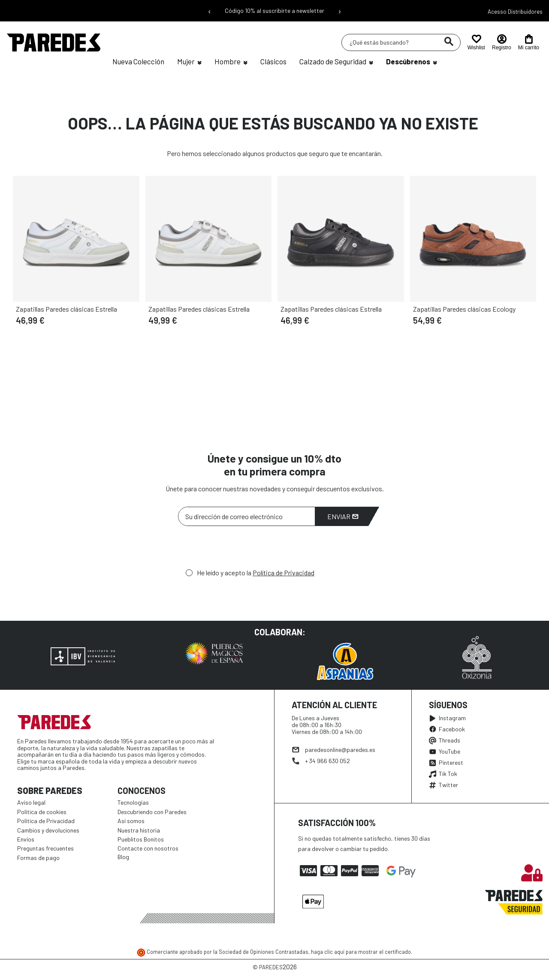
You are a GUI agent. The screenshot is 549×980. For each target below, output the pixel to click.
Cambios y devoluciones (48, 830)
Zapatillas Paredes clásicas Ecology (464, 309)
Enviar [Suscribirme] (343, 516)
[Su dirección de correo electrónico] (247, 516)
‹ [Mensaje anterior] (210, 11)
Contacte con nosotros (148, 848)
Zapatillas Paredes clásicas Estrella (66, 309)
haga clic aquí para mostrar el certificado (361, 952)
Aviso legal (31, 802)
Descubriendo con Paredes (152, 812)
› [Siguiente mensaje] (340, 11)
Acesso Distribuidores (515, 12)
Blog (123, 857)
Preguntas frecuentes (45, 848)
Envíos (26, 839)
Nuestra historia (139, 830)
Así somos (131, 821)
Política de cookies (42, 812)
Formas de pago (38, 858)
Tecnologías (133, 802)
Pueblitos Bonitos (141, 839)
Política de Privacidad (284, 573)
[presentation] (243, 550)
